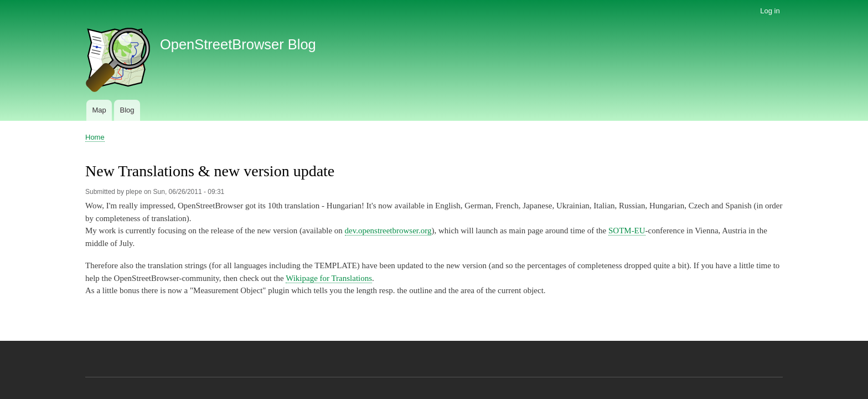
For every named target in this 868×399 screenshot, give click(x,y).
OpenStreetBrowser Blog (238, 44)
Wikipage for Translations (329, 278)
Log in (770, 11)
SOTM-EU (627, 231)
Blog (127, 110)
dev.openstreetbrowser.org (388, 231)
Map (99, 110)
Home (95, 137)
